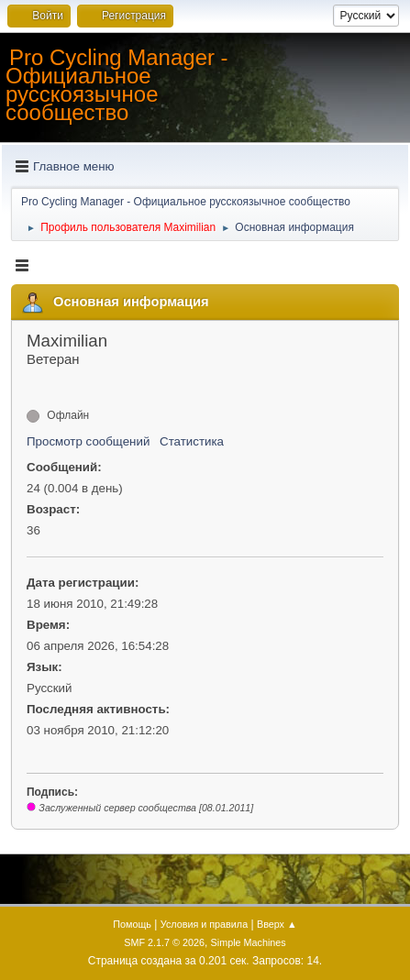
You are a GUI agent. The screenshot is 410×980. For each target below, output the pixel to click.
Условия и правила (204, 924)
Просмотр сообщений (88, 441)
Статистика (192, 441)
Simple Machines (249, 942)
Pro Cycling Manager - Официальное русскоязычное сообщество (117, 85)
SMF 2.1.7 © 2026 (164, 942)
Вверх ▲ (277, 924)
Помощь (132, 924)
